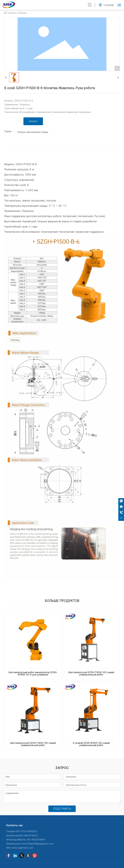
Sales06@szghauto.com (41, 844)
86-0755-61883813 (27, 831)
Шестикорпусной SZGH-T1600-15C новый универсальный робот (33, 744)
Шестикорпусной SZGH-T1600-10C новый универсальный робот (91, 673)
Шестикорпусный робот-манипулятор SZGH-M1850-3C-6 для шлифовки (33, 673)
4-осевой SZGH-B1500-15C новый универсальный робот (91, 744)
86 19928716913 (29, 836)
